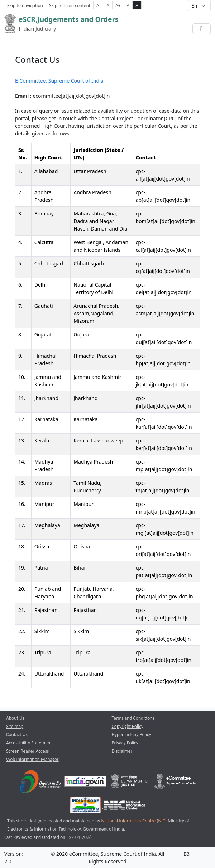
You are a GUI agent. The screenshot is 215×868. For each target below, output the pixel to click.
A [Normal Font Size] (108, 5)
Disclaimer (122, 751)
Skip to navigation (25, 5)
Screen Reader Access (27, 751)
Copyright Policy (128, 726)
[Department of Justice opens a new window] (131, 783)
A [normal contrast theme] (128, 5)
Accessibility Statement (29, 743)
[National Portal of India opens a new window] (86, 783)
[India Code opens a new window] (86, 806)
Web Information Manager (32, 759)
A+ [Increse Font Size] (118, 5)
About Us (15, 718)
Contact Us (17, 735)
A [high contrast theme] (137, 5)
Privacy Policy (125, 743)
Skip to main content (70, 5)
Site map (15, 726)
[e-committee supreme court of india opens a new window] (175, 783)
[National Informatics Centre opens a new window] (125, 806)
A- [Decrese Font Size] (98, 5)
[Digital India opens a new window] (41, 783)
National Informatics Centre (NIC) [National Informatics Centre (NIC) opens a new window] (134, 821)
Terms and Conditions (133, 718)
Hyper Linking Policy (132, 735)
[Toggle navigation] (202, 29)
